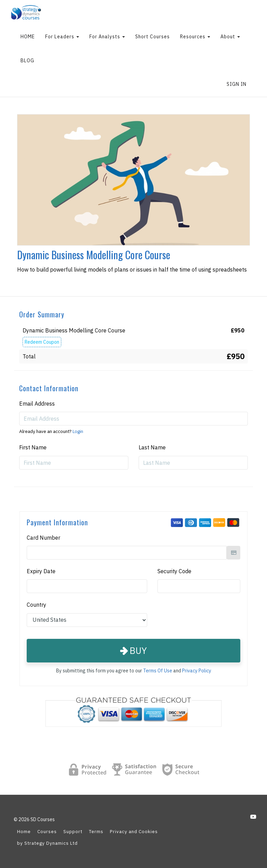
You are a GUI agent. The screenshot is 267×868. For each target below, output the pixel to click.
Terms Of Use (158, 671)
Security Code (174, 571)
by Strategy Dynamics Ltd (47, 843)
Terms (96, 831)
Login (78, 431)
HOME (28, 37)
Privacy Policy (197, 671)
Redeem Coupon (42, 342)
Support (73, 831)
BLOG (27, 61)
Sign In (237, 84)
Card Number (43, 538)
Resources (195, 37)
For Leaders (62, 37)
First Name (33, 447)
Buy (133, 650)
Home (24, 831)
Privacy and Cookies (134, 831)
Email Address (37, 404)
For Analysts (107, 37)
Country (36, 605)
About (230, 37)
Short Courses (152, 37)
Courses (47, 831)
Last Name (152, 447)
